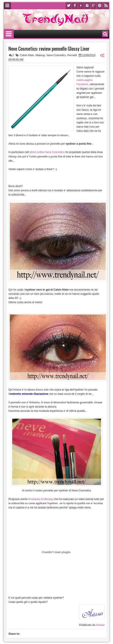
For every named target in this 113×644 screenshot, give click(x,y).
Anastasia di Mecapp (41, 499)
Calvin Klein (27, 55)
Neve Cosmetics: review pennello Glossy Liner (49, 48)
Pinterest (100, 6)
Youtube (81, 6)
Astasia (100, 625)
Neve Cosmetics (56, 55)
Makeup (40, 55)
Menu (7, 6)
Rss (106, 6)
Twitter (69, 6)
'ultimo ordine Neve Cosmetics (47, 152)
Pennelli (72, 55)
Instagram (87, 6)
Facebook (75, 6)
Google (93, 6)
